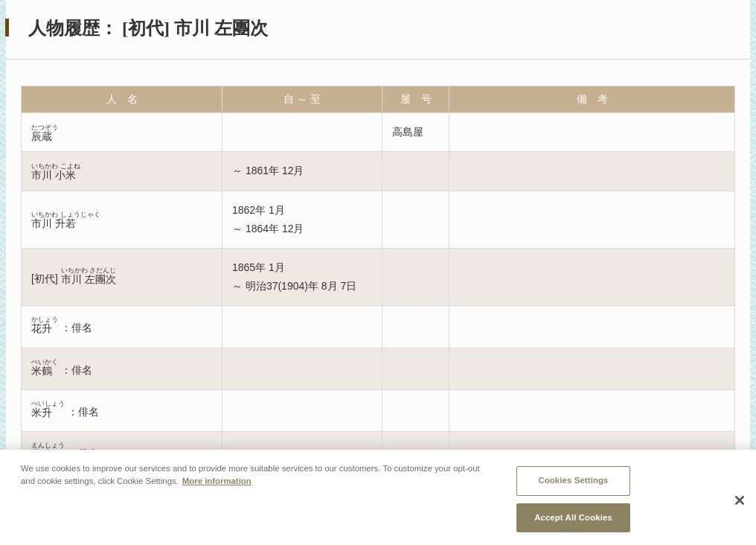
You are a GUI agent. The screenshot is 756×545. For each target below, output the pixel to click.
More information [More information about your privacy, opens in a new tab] (217, 485)
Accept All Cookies (573, 522)
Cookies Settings (573, 485)
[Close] (740, 504)
